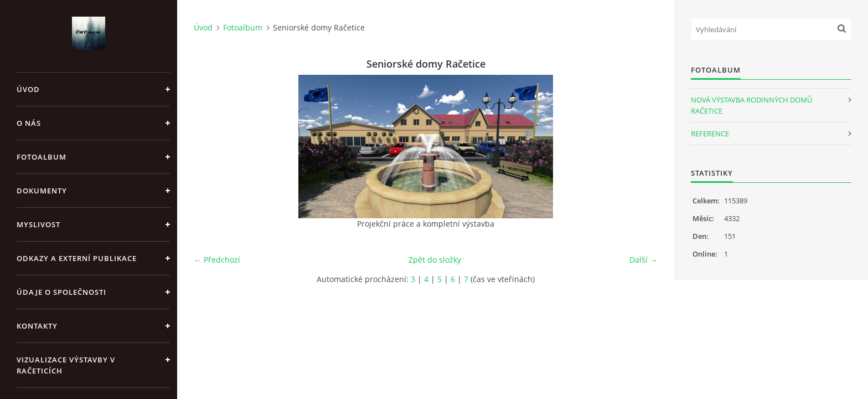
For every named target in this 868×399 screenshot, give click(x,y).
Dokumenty (42, 191)
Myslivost (38, 224)
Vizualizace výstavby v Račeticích (66, 365)
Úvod (28, 89)
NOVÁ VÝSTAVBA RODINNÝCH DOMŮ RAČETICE (751, 105)
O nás (29, 123)
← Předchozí (217, 260)
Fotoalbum (42, 157)
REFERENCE (710, 134)
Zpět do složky (435, 260)
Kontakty (37, 326)
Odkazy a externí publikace (77, 258)
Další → (644, 260)
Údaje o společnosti (61, 292)
